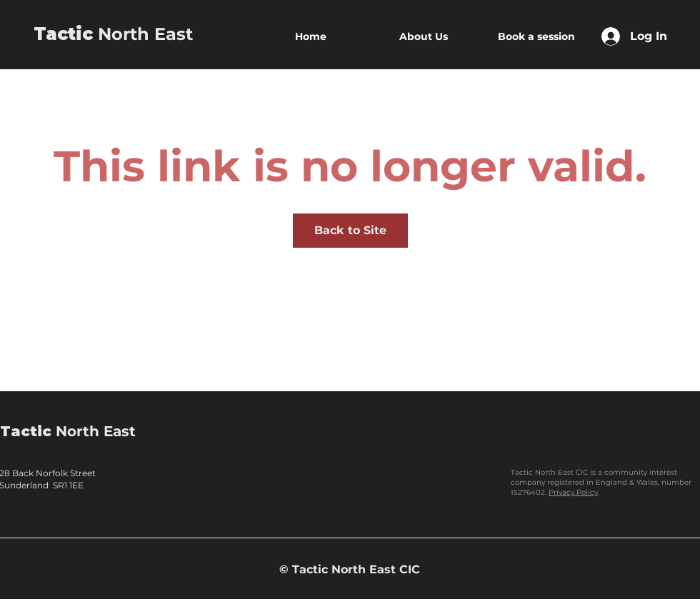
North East (143, 34)
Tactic (63, 34)
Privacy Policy (573, 492)
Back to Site (350, 230)
